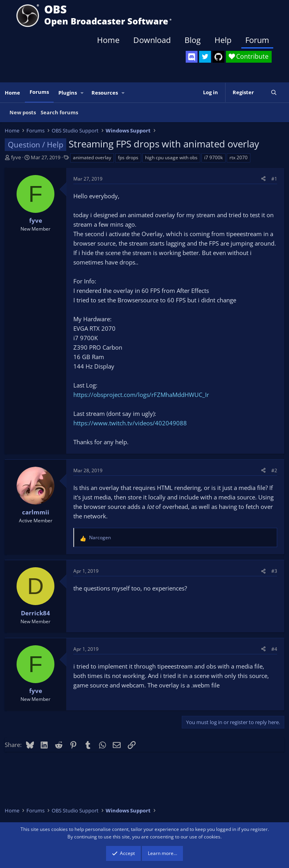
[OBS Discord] (192, 57)
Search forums (59, 112)
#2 (274, 470)
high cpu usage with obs (171, 157)
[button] (82, 93)
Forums (39, 92)
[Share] (263, 179)
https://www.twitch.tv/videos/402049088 (130, 423)
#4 (274, 649)
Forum (257, 40)
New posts (23, 112)
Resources (105, 93)
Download (152, 40)
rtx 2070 (239, 157)
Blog (193, 40)
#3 (274, 571)
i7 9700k (213, 157)
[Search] (274, 92)
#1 (274, 179)
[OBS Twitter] (205, 57)
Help (223, 40)
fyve (16, 157)
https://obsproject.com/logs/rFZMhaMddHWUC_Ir (141, 395)
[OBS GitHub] (218, 57)
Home (108, 40)
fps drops (128, 157)
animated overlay (92, 157)
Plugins (68, 93)
